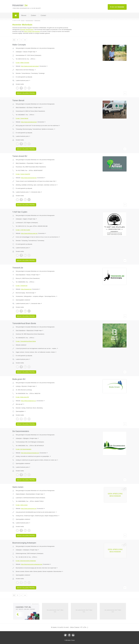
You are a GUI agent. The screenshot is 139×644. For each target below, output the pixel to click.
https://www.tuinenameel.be (29, 178)
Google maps (33, 52)
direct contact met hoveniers (32, 31)
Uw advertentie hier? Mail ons (55, 611)
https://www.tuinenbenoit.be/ (29, 122)
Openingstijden (21, 411)
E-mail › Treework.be (22, 286)
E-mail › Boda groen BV (22, 397)
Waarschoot (30, 330)
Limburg (18, 386)
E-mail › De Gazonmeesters (24, 449)
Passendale (30, 163)
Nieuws (24, 15)
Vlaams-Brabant (20, 494)
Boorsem (24, 386)
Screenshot (44, 66)
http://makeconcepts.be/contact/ (30, 66)
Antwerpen (19, 52)
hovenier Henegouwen (27, 30)
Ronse (28, 275)
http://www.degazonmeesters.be (30, 453)
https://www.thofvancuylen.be (29, 233)
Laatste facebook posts (23, 80)
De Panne (30, 107)
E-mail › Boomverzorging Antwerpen (26, 561)
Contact (43, 15)
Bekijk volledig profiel (26, 93)
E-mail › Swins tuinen (22, 505)
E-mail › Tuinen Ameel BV (23, 174)
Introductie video (37, 192)
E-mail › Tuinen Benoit (22, 118)
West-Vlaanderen (21, 107)
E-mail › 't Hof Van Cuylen (23, 230)
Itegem (25, 219)
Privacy (73, 640)
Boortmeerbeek (30, 494)
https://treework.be (26, 289)
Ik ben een (117, 7)
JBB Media (68, 640)
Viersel (25, 52)
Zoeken (33, 15)
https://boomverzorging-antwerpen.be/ (32, 564)
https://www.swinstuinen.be (28, 509)
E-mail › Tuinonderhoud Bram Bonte (26, 341)
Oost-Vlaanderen (21, 275)
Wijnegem (26, 438)
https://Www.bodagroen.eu (28, 401)
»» (25, 40)
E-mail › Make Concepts (23, 63)
